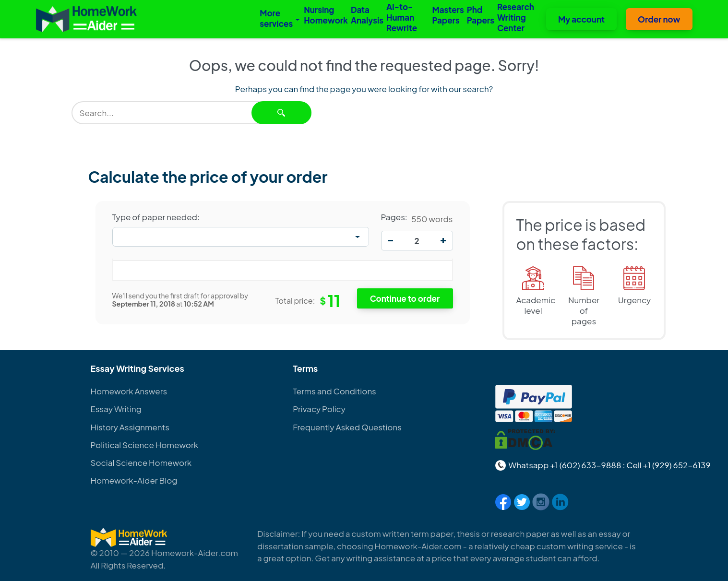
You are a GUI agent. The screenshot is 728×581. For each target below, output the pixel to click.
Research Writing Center (516, 17)
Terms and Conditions (334, 391)
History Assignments (130, 427)
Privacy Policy (319, 409)
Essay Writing (116, 409)
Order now (659, 19)
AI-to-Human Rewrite (402, 17)
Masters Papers (448, 15)
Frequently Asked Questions (347, 427)
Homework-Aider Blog (134, 480)
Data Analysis (367, 15)
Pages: (394, 217)
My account (581, 19)
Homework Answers (129, 391)
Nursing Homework (326, 15)
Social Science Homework (141, 462)
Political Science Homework (144, 445)
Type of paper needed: (156, 217)
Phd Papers (481, 15)
